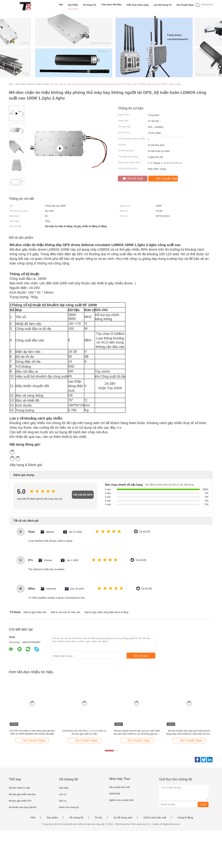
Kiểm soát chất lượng (138, 5)
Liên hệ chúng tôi (163, 5)
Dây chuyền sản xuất (119, 787)
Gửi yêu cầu (141, 656)
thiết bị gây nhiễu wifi (35, 612)
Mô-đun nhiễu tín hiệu (19, 788)
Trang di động (185, 818)
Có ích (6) (147, 589)
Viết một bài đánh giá (83, 496)
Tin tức (98, 818)
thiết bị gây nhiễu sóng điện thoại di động (107, 612)
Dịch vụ (63, 801)
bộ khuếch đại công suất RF (23, 807)
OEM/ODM (115, 794)
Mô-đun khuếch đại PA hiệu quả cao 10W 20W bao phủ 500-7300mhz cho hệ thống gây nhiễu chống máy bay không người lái (137, 732)
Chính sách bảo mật (155, 818)
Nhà (61, 5)
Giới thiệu (64, 788)
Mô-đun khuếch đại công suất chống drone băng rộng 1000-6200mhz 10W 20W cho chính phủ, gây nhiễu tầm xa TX (189, 732)
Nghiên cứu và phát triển (121, 800)
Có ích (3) (145, 532)
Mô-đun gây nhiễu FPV (20, 801)
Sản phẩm (73, 5)
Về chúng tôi (90, 5)
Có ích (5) (141, 560)
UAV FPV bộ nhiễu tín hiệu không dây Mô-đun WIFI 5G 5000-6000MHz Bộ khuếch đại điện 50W (32, 732)
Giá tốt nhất (133, 178)
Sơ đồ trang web (123, 818)
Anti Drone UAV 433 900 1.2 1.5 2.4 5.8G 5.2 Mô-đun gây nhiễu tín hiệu (84, 732)
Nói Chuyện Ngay (185, 5)
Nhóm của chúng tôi (69, 807)
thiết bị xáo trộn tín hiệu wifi (65, 612)
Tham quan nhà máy (111, 5)
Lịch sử (63, 794)
